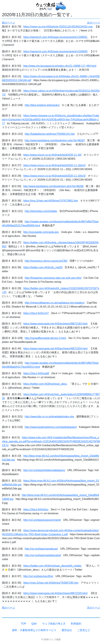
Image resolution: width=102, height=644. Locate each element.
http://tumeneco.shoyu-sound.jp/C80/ (46, 261)
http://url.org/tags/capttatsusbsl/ (43, 555)
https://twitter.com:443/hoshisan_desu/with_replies (52, 566)
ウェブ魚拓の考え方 (54, 624)
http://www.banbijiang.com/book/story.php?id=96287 (55, 140)
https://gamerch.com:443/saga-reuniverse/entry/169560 (55, 51)
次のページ (94, 23)
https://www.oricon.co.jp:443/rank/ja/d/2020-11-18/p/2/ (55, 165)
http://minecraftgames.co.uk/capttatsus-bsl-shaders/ (55, 303)
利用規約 (76, 624)
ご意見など (84, 630)
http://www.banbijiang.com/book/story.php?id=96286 (53, 186)
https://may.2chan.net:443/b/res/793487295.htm (51, 583)
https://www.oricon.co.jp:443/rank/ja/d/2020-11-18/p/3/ (55, 176)
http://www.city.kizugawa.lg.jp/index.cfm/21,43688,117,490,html (60, 66)
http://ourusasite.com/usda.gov (41, 232)
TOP (23, 624)
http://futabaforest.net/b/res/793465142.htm (50, 134)
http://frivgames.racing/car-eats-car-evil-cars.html (53, 278)
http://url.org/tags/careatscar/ (41, 549)
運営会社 (67, 630)
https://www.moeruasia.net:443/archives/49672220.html (55, 593)
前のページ (8, 23)
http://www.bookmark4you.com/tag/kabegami (51, 427)
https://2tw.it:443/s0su (36, 509)
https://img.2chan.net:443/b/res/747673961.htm (51, 201)
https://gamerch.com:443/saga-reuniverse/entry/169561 (55, 37)
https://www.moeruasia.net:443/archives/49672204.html (55, 348)
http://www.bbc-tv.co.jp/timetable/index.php (49, 417)
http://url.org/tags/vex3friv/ (38, 576)
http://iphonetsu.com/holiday (41, 211)
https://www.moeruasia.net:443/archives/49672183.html (55, 324)
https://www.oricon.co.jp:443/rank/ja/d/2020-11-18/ (52, 155)
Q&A (34, 624)
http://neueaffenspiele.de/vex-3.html (45, 338)
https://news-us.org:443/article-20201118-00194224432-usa (58, 27)
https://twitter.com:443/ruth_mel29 (43, 267)
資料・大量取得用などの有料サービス (34, 630)
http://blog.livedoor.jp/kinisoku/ (42, 105)
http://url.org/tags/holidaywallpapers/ (44, 470)
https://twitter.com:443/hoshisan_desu (45, 384)
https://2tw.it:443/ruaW (36, 373)
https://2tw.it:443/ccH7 (36, 313)
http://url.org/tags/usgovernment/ (42, 520)
